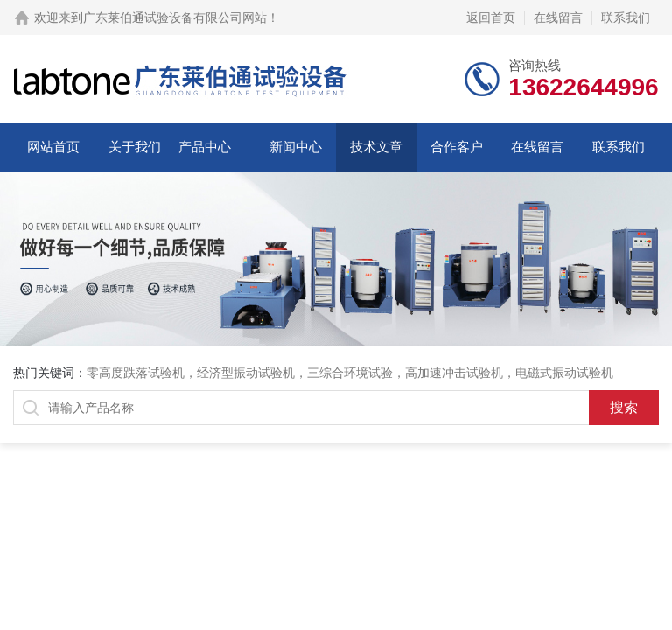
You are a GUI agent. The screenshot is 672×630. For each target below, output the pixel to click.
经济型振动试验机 (246, 373)
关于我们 (135, 147)
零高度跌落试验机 (136, 373)
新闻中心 (296, 147)
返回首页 (491, 17)
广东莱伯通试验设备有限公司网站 (175, 17)
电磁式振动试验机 (564, 373)
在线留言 (558, 17)
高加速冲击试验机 (454, 373)
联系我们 (626, 17)
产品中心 (205, 147)
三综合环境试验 (350, 373)
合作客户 (457, 147)
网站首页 (53, 147)
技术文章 (376, 147)
